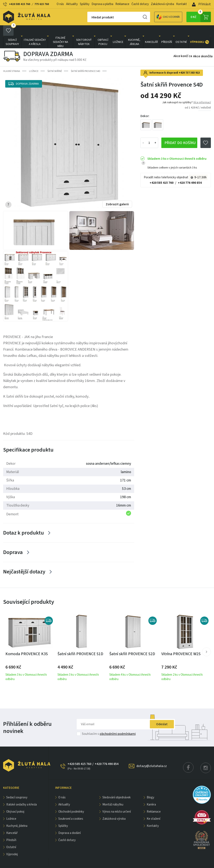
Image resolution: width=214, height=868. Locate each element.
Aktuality (72, 4)
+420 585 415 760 (20, 4)
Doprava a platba (102, 4)
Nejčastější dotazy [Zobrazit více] (24, 561)
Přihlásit (201, 4)
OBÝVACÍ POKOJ (103, 32)
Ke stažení (153, 808)
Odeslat (162, 714)
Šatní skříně (55, 61)
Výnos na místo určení (117, 801)
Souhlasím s (109, 723)
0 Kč (201, 17)
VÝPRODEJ (200, 32)
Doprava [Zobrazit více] (13, 542)
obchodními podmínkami (118, 723)
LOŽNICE (118, 32)
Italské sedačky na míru (61, 32)
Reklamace (122, 4)
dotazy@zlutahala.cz (152, 756)
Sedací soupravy (12, 32)
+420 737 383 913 (189, 62)
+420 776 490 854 (190, 172)
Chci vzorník (154, 17)
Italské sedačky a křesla (35, 32)
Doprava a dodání (69, 823)
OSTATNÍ (181, 32)
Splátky (85, 4)
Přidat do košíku (180, 132)
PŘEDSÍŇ (167, 32)
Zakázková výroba (162, 4)
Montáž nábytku (113, 794)
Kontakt (182, 4)
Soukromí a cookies (71, 808)
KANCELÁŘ (151, 32)
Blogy (150, 787)
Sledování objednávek (117, 787)
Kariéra (151, 794)
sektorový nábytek (84, 32)
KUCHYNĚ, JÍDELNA (134, 32)
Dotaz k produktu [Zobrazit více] (24, 522)
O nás (60, 4)
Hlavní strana (12, 61)
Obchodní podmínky (71, 801)
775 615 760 (42, 4)
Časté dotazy (140, 4)
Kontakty (153, 815)
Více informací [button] (202, 92)
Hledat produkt (88, 17)
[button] (206, 641)
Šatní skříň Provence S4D (86, 61)
